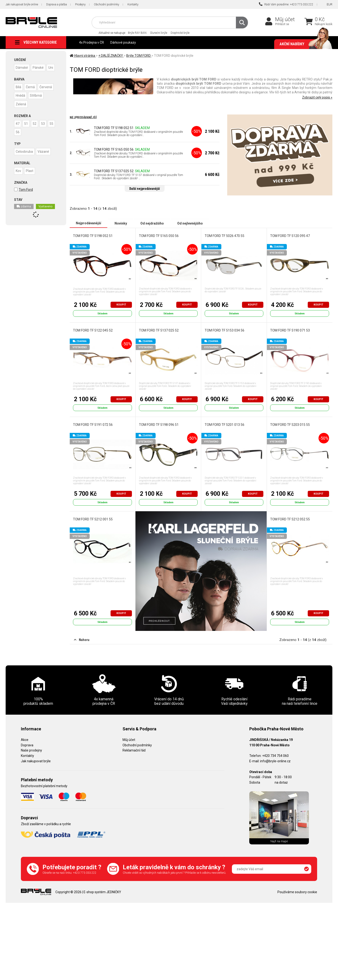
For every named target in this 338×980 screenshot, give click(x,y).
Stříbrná (37, 103)
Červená (47, 95)
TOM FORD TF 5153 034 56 (224, 330)
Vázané (44, 159)
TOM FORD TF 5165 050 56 (114, 149)
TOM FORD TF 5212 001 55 (93, 519)
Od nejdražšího (152, 223)
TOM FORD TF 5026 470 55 (224, 236)
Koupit (121, 304)
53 (45, 131)
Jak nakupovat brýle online (22, 4)
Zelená (21, 112)
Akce (25, 740)
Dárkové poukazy (123, 42)
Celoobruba (25, 159)
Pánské (39, 67)
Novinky (121, 223)
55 (18, 140)
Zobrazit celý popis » (317, 97)
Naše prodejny (31, 750)
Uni (18, 76)
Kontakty (133, 4)
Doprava (27, 745)
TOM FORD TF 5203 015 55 (290, 425)
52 (36, 131)
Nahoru (82, 640)
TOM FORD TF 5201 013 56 (224, 425)
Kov (19, 178)
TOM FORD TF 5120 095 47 (290, 236)
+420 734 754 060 (275, 756)
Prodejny (80, 4)
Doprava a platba (57, 4)
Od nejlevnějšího (190, 223)
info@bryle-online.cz (275, 761)
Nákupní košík (324, 24)
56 (27, 140)
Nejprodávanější (88, 223)
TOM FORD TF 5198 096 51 (159, 425)
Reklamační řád (134, 750)
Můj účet (285, 19)
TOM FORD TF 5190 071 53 (290, 330)
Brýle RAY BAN (137, 33)
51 (27, 131)
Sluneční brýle (159, 33)
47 (18, 131)
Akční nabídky (304, 44)
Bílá (19, 95)
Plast (31, 178)
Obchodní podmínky (107, 4)
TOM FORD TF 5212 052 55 (290, 519)
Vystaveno (45, 214)
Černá (31, 95)
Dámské (22, 67)
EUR (330, 4)
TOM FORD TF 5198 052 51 (114, 128)
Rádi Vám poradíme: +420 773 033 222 (286, 4)
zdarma (24, 214)
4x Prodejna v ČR (92, 42)
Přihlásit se (282, 24)
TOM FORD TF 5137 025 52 (114, 171)
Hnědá (21, 103)
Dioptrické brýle (180, 33)
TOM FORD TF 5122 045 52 (93, 330)
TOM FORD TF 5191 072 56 (93, 425)
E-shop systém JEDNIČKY (102, 892)
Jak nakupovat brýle (36, 761)
